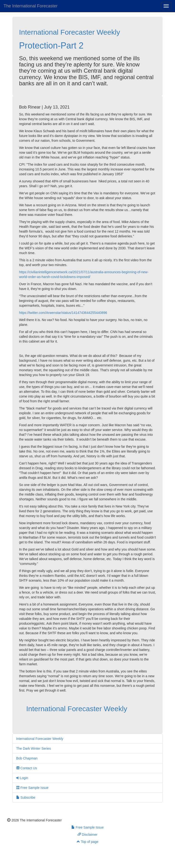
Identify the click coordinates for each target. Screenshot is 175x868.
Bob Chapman (27, 758)
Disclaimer (87, 835)
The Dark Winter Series (34, 748)
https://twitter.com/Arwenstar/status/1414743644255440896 (63, 313)
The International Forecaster (31, 6)
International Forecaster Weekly (70, 32)
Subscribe (26, 797)
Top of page (87, 842)
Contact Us (27, 768)
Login (22, 778)
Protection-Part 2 (51, 46)
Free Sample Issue (32, 788)
